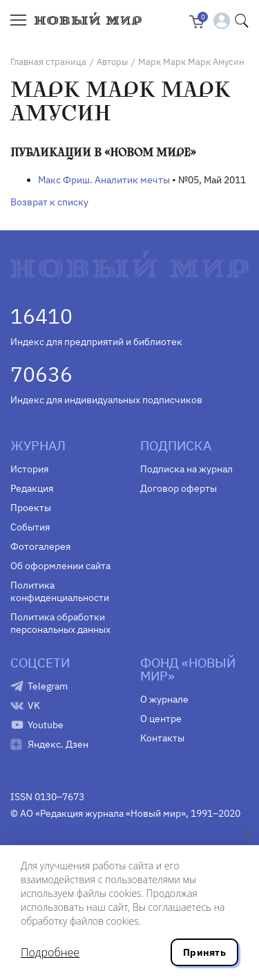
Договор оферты (179, 488)
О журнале (164, 699)
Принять (204, 952)
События (30, 527)
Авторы (112, 62)
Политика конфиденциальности (60, 591)
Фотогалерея (40, 546)
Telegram (48, 686)
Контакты (162, 738)
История (29, 469)
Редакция (32, 488)
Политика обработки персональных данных (60, 623)
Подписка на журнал (186, 469)
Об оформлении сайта (60, 566)
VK (34, 705)
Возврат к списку (49, 202)
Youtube (46, 725)
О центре (161, 719)
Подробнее (50, 952)
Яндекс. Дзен (58, 744)
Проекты (31, 508)
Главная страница (48, 62)
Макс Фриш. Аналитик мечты (104, 180)
